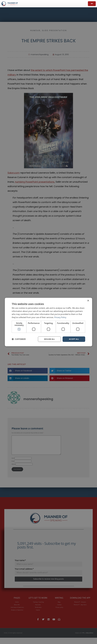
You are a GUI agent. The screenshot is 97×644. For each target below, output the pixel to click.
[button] (19, 339)
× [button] (88, 301)
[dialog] (48, 322)
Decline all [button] (49, 339)
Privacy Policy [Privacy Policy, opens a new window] (60, 317)
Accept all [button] (74, 339)
